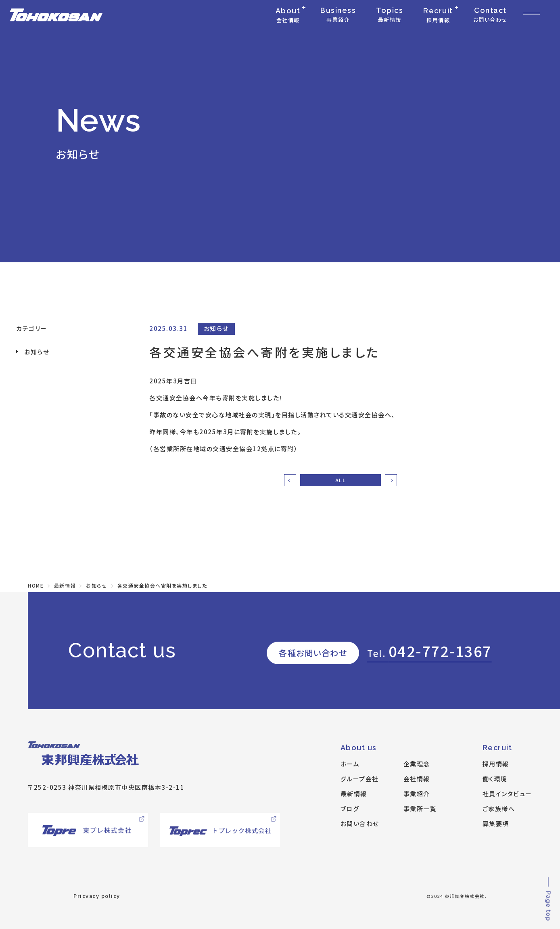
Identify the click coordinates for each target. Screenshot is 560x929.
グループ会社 (360, 779)
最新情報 (354, 794)
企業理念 (417, 764)
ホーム (350, 764)
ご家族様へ (499, 809)
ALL (341, 480)
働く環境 (495, 779)
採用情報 (496, 764)
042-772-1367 (429, 651)
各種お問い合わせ (313, 653)
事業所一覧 (420, 809)
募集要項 (496, 823)
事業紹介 (417, 794)
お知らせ (37, 352)
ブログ (350, 809)
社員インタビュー (507, 794)
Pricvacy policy (97, 896)
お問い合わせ (360, 823)
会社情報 (417, 779)
